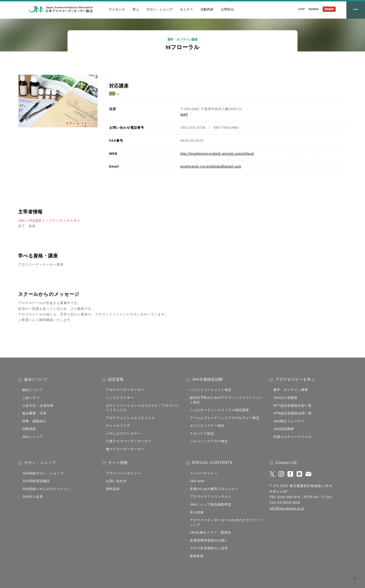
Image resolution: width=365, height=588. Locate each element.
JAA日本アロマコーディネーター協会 (61, 9)
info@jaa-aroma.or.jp (287, 508)
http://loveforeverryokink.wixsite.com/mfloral (217, 154)
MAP (184, 115)
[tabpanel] (58, 101)
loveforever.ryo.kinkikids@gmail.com (211, 166)
